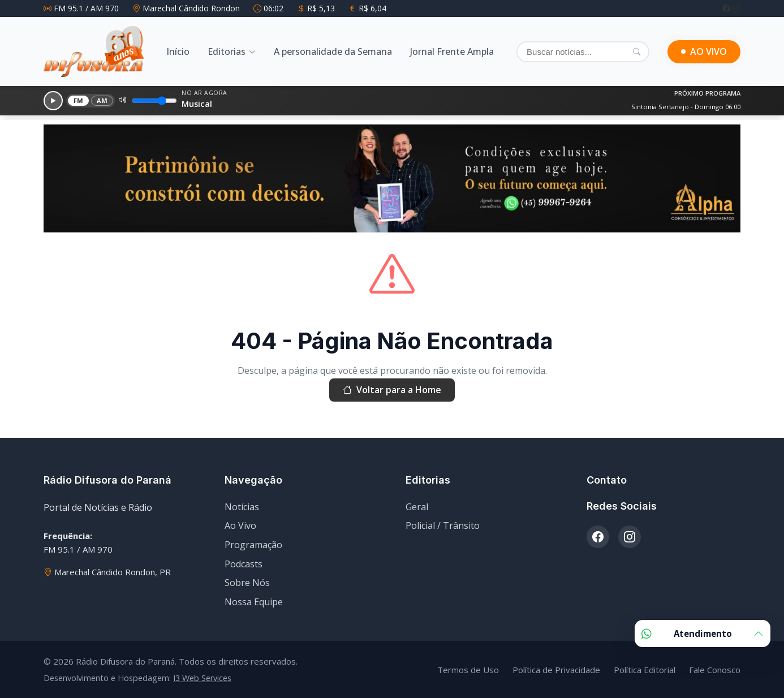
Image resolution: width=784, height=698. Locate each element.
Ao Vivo (240, 525)
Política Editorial (645, 670)
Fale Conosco (715, 670)
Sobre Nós (247, 583)
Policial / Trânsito (443, 525)
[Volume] (154, 101)
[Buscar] (583, 52)
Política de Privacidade (556, 670)
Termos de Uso (468, 670)
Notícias (242, 507)
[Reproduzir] (53, 101)
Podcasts (244, 564)
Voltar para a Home (392, 390)
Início (178, 51)
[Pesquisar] (637, 51)
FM (79, 100)
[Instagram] (736, 8)
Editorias (227, 51)
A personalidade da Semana (333, 51)
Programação (253, 545)
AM (102, 100)
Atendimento (703, 634)
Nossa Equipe (254, 602)
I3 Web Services (202, 678)
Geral (417, 507)
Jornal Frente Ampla (452, 51)
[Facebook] (727, 8)
